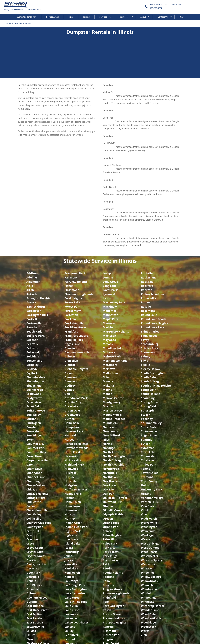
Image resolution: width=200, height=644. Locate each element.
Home (9, 24)
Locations (18, 24)
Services (103, 17)
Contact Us (163, 17)
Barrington (34, 197)
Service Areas (52, 17)
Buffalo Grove (36, 296)
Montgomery (112, 288)
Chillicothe (34, 388)
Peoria (107, 454)
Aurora (31, 188)
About (143, 17)
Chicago (32, 375)
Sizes (71, 17)
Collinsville (34, 405)
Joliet (68, 442)
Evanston (33, 554)
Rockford (147, 172)
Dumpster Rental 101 (27, 17)
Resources (124, 17)
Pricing (86, 17)
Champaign (34, 355)
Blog (181, 17)
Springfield (148, 292)
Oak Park (109, 380)
